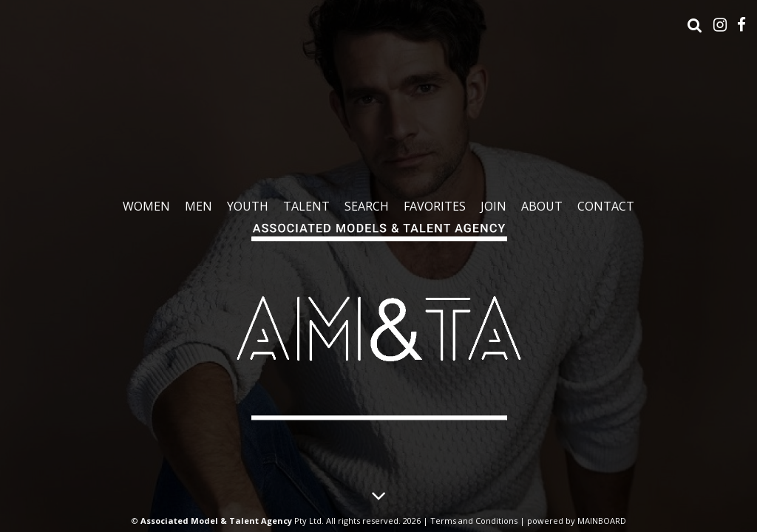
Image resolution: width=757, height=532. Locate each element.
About (542, 206)
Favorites (435, 206)
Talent (306, 206)
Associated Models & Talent (378, 317)
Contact (606, 206)
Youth (248, 206)
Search (367, 206)
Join (493, 206)
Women (146, 206)
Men (198, 206)
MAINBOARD (602, 521)
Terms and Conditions (474, 521)
